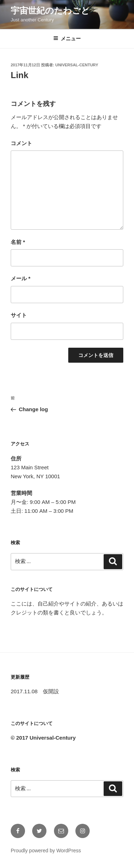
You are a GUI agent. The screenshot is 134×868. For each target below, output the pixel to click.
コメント (21, 143)
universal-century (77, 65)
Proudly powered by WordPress (46, 851)
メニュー (67, 39)
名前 (18, 242)
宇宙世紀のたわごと (50, 11)
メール (21, 278)
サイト (19, 315)
